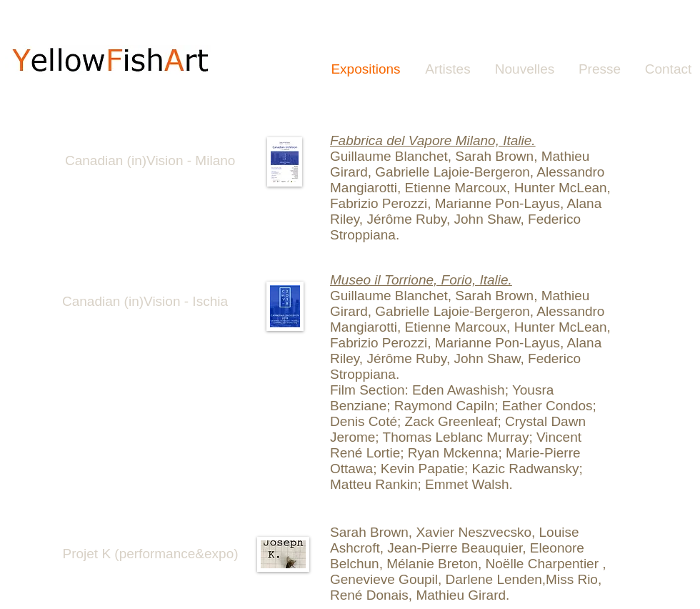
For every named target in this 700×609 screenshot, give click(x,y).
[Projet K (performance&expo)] (150, 554)
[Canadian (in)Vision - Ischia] (145, 302)
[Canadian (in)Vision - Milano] (150, 161)
